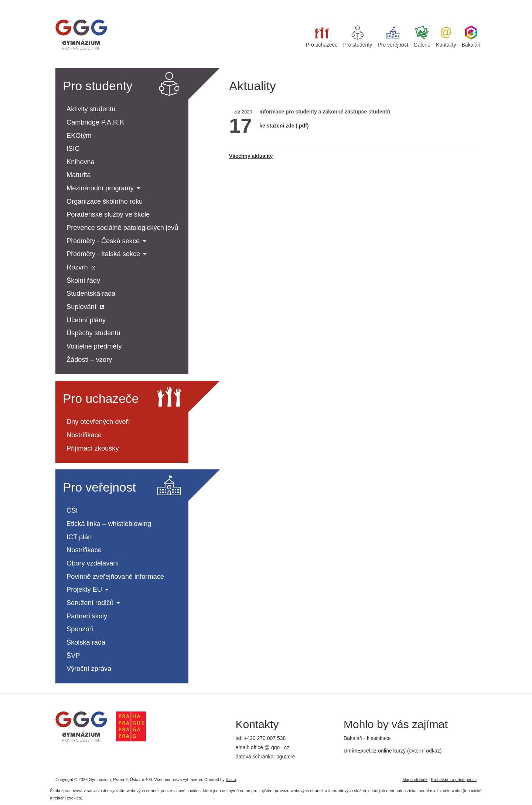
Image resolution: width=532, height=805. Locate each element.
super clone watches (24, 3)
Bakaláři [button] (471, 37)
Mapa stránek (415, 779)
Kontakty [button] (446, 37)
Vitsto (231, 779)
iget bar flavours (115, 3)
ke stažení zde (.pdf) (284, 126)
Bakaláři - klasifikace (367, 738)
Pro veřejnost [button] (393, 37)
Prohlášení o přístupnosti (454, 779)
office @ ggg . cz (270, 747)
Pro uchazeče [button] (322, 37)
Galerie (422, 37)
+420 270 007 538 (265, 738)
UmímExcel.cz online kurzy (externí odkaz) (393, 751)
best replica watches (72, 3)
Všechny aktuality (251, 156)
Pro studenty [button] (358, 37)
